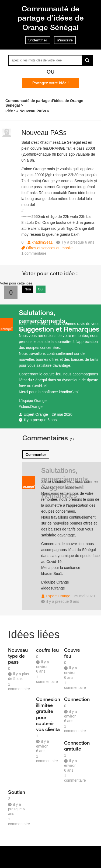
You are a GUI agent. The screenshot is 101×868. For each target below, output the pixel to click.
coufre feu (47, 650)
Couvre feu (72, 653)
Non (28, 289)
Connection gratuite (76, 746)
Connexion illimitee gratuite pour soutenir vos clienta (48, 714)
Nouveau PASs (44, 133)
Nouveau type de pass (18, 656)
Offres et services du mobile (49, 248)
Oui (41, 289)
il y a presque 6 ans (40, 420)
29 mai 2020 (62, 414)
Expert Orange (36, 414)
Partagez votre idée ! (50, 83)
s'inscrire (65, 40)
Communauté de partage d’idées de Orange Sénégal (51, 18)
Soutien (17, 792)
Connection (76, 699)
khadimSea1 (42, 242)
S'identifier (38, 40)
